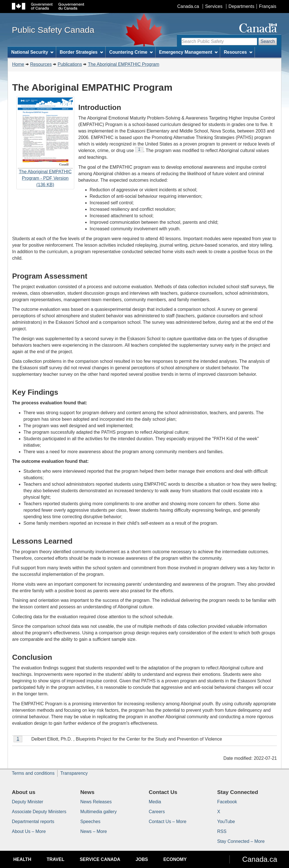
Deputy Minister (28, 802)
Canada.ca (188, 6)
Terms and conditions (33, 773)
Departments (242, 6)
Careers (157, 812)
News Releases (96, 802)
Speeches (90, 822)
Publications (70, 64)
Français (268, 6)
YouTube (226, 822)
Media (155, 802)
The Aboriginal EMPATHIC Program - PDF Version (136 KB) (45, 142)
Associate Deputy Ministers (39, 812)
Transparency (74, 773)
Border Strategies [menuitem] (81, 52)
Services (214, 6)
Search (268, 41)
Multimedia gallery (99, 812)
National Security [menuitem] (32, 52)
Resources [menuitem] (238, 52)
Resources (41, 64)
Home (18, 64)
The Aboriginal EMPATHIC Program (123, 64)
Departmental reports (33, 822)
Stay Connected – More (241, 841)
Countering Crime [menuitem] (131, 52)
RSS (222, 831)
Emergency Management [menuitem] (188, 52)
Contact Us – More (168, 822)
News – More (94, 831)
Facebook (227, 802)
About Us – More (29, 831)
